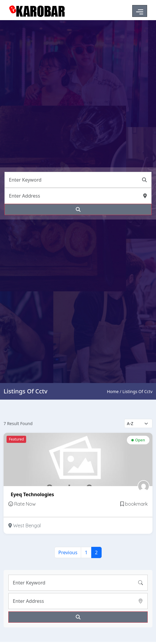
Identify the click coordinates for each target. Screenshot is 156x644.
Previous (68, 552)
